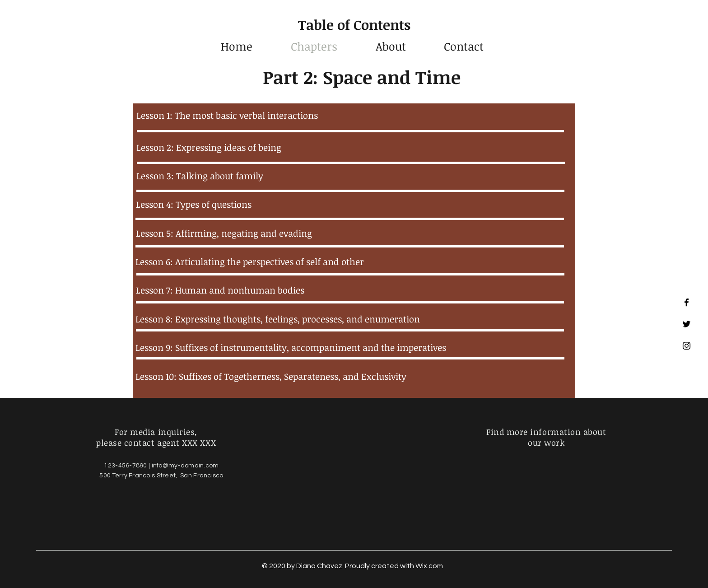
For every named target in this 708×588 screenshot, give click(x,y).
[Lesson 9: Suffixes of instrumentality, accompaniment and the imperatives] (349, 347)
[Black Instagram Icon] (687, 346)
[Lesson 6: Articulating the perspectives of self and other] (349, 261)
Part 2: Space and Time (362, 77)
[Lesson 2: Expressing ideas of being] (350, 147)
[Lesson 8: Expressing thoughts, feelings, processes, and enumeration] (349, 319)
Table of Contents (354, 25)
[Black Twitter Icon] (687, 324)
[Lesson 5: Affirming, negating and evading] (349, 233)
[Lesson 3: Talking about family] (350, 176)
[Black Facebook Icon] (687, 302)
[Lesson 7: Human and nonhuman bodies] (349, 290)
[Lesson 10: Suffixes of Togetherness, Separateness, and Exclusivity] (349, 376)
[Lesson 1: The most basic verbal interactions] (350, 115)
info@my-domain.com (185, 466)
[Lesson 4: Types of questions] (349, 204)
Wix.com (429, 566)
